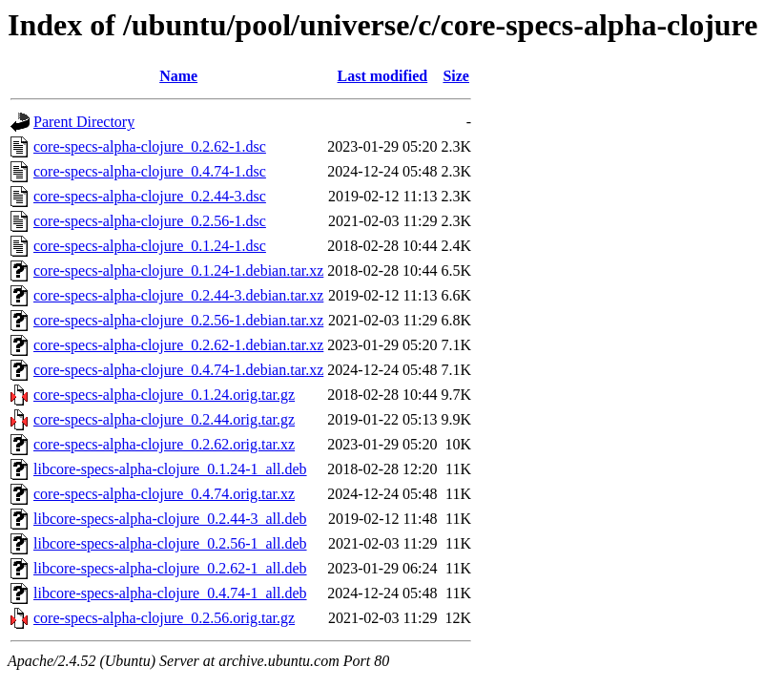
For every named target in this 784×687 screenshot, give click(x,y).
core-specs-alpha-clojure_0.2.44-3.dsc (150, 196)
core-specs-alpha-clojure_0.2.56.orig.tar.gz (164, 618)
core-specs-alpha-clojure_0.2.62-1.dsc (150, 146)
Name (178, 76)
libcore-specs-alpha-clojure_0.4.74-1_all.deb (170, 593)
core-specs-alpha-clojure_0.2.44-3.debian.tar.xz (178, 295)
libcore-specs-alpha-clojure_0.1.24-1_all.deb (170, 469)
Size (456, 76)
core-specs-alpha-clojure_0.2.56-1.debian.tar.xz (178, 320)
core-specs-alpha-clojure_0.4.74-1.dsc (150, 171)
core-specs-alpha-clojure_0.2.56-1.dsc (150, 221)
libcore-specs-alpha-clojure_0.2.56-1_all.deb (170, 543)
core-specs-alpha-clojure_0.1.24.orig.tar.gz (164, 395)
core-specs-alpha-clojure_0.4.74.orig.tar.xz (164, 494)
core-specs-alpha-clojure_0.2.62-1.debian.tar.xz (178, 345)
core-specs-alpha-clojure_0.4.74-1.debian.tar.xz (178, 370)
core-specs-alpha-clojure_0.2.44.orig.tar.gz (164, 419)
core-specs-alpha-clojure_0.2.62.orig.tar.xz (164, 444)
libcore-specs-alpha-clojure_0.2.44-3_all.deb (170, 519)
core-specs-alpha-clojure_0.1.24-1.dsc (150, 246)
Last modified (383, 76)
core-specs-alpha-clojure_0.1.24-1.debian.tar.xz (178, 271)
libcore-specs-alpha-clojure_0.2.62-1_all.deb (170, 568)
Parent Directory (84, 122)
